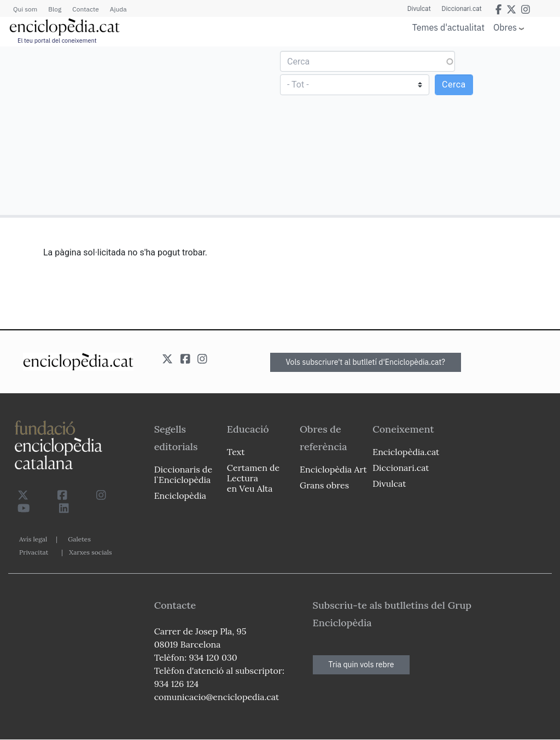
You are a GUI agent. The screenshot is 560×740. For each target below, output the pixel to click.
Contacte (85, 9)
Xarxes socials (90, 552)
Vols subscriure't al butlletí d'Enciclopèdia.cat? (366, 362)
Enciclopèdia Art (333, 469)
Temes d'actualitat (448, 27)
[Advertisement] (141, 130)
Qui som (25, 9)
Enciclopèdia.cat (406, 452)
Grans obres (324, 485)
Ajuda (118, 9)
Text (236, 452)
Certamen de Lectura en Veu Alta (253, 478)
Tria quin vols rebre (361, 665)
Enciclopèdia (180, 496)
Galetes (79, 539)
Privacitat (34, 552)
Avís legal (33, 539)
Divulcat (419, 9)
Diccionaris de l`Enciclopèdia (183, 474)
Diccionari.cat (462, 9)
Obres (505, 27)
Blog (55, 9)
